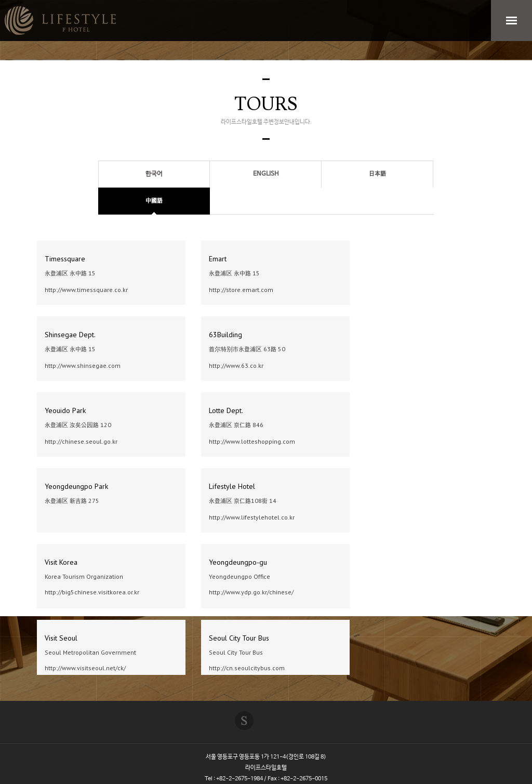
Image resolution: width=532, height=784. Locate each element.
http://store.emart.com (241, 290)
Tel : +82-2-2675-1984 (234, 779)
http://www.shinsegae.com (83, 366)
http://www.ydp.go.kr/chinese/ (251, 592)
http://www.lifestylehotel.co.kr (252, 517)
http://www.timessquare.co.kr (86, 290)
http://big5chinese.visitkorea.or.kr (92, 592)
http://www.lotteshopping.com (252, 441)
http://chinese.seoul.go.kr (81, 441)
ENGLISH (266, 174)
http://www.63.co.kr (236, 366)
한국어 (154, 174)
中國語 (154, 201)
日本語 (377, 174)
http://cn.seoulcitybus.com (247, 668)
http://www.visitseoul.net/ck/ (85, 668)
